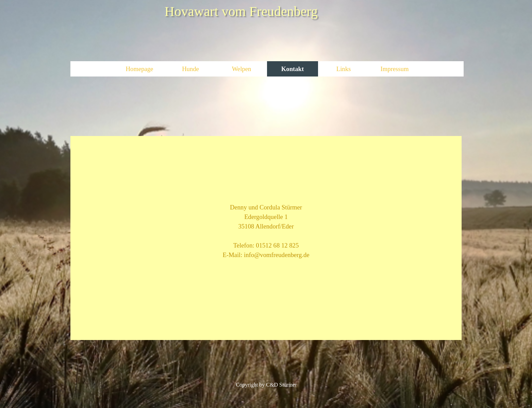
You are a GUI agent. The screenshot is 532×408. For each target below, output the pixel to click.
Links (344, 69)
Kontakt (293, 69)
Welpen (242, 69)
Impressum (395, 69)
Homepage (140, 69)
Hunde (190, 69)
